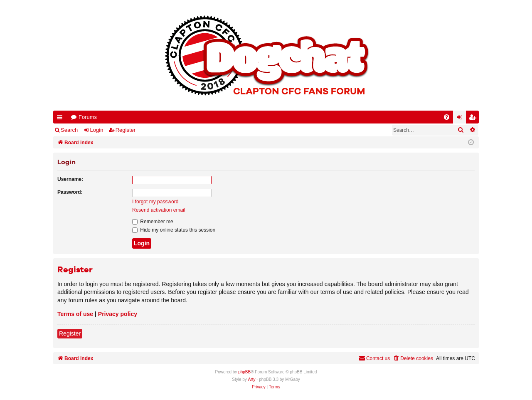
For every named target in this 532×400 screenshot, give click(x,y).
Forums (88, 117)
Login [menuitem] (461, 119)
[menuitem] (447, 117)
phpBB (244, 372)
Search (69, 130)
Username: (70, 179)
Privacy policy (118, 314)
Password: (70, 192)
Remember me (153, 222)
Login (97, 130)
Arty (252, 379)
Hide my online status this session (174, 230)
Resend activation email (159, 210)
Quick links (61, 119)
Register (126, 130)
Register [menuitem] (474, 119)
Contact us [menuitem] (374, 358)
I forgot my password (155, 202)
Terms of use (75, 314)
